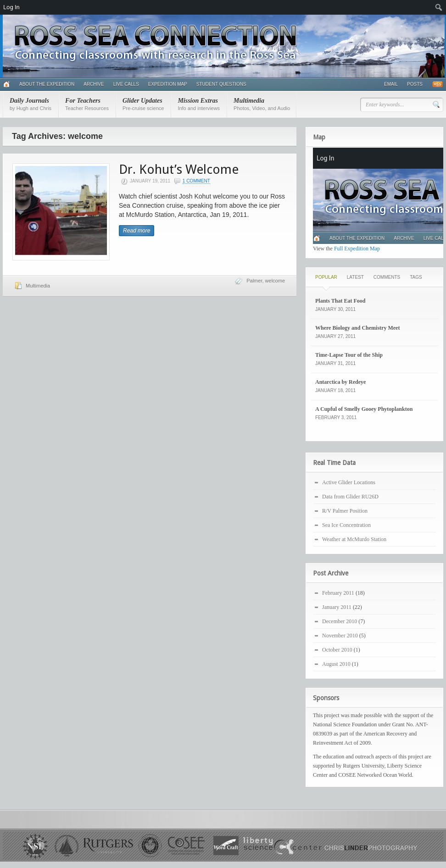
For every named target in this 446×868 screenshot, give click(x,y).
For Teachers (87, 104)
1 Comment (196, 181)
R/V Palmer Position (345, 511)
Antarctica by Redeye (340, 382)
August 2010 (336, 664)
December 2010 (340, 621)
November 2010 (340, 636)
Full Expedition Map (357, 249)
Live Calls (126, 84)
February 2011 (338, 593)
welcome (275, 281)
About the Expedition (47, 84)
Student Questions (221, 84)
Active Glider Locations (349, 482)
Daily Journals (31, 104)
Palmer (254, 281)
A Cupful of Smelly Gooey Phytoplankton (364, 409)
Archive (94, 84)
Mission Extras (199, 104)
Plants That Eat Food (340, 301)
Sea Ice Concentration (346, 525)
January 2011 (337, 607)
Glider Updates (143, 104)
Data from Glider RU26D (350, 497)
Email (391, 84)
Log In (11, 7)
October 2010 (337, 650)
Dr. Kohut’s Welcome (179, 169)
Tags (416, 277)
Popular (326, 277)
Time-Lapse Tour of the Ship (349, 355)
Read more (137, 231)
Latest (355, 277)
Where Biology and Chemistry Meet (357, 328)
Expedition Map (168, 84)
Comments (387, 277)
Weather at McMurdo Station (354, 539)
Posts (415, 84)
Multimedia (262, 104)
